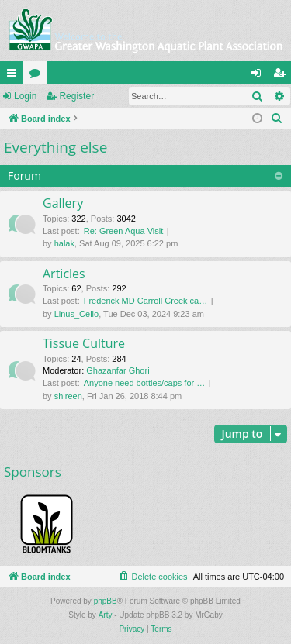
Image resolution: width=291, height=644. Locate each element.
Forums (38, 76)
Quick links (15, 76)
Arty (106, 615)
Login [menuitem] (260, 76)
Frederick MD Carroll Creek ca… (146, 301)
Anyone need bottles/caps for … (145, 383)
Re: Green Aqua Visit (124, 231)
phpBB (106, 601)
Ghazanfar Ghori (118, 370)
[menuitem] (277, 119)
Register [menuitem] (283, 76)
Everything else (55, 147)
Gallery (63, 203)
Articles (64, 274)
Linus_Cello (76, 314)
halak (64, 243)
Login (25, 96)
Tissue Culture (84, 343)
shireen (68, 396)
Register (76, 96)
